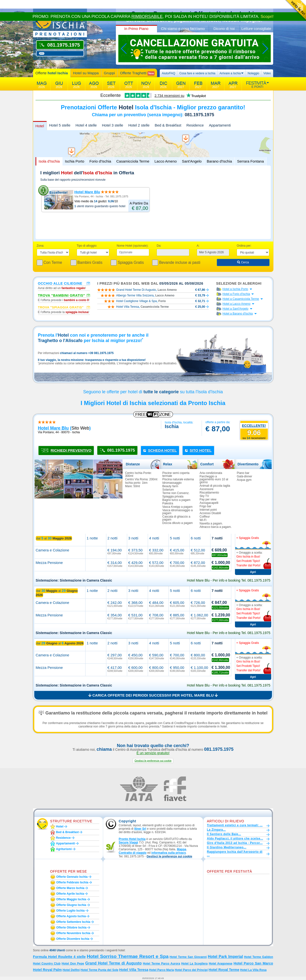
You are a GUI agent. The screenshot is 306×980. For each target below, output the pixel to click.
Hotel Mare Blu (87, 192)
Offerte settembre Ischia (73, 922)
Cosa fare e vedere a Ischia (197, 73)
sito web (80, 428)
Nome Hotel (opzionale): (132, 246)
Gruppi (109, 73)
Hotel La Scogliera (195, 964)
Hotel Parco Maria (162, 970)
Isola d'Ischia (49, 161)
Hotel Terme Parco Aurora (161, 964)
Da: (159, 246)
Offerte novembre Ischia (73, 933)
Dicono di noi (224, 29)
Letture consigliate (256, 29)
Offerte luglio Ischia (71, 911)
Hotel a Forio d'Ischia (236, 294)
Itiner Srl (140, 829)
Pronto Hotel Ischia (132, 839)
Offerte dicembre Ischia (73, 939)
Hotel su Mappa (86, 73)
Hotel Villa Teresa (134, 970)
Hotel (40, 126)
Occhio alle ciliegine (60, 283)
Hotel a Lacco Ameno (236, 304)
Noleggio (253, 73)
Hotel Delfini (71, 970)
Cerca (243, 262)
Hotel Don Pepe (73, 964)
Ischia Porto (75, 161)
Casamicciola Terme (133, 161)
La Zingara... (216, 830)
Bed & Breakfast (168, 125)
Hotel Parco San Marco (253, 963)
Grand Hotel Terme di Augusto (113, 963)
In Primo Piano (136, 29)
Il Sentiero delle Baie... (224, 834)
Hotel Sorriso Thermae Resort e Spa (128, 956)
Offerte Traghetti (137, 73)
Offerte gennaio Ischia (72, 877)
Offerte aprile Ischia (70, 894)
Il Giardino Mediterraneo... (227, 847)
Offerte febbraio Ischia (72, 882)
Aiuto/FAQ (168, 73)
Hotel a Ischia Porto (235, 289)
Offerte (52, 73)
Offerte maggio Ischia (71, 899)
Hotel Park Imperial (225, 957)
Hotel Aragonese (220, 964)
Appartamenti (220, 125)
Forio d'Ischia (100, 161)
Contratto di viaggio (133, 853)
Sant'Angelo (192, 161)
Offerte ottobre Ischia (71, 928)
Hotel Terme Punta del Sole (99, 970)
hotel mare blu (53, 428)
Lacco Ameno (165, 161)
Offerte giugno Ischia (71, 905)
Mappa (182, 849)
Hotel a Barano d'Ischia (238, 314)
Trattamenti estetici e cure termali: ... (235, 825)
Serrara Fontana (251, 161)
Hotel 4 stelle (86, 125)
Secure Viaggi (129, 842)
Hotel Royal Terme (224, 970)
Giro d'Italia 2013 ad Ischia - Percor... (235, 843)
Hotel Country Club (47, 964)
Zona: (41, 246)
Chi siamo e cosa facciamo (183, 29)
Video (267, 73)
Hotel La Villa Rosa (253, 970)
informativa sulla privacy (169, 853)
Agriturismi (64, 849)
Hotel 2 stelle (139, 125)
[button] (153, 761)
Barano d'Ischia (219, 161)
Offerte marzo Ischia (70, 888)
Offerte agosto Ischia (71, 916)
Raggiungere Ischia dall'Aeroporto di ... (235, 853)
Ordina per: (244, 246)
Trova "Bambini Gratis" (62, 295)
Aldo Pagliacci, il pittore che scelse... (235, 839)
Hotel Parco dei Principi (191, 970)
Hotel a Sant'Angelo (235, 309)
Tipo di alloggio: (87, 246)
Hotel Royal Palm (48, 970)
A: (198, 246)
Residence (195, 125)
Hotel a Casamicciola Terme (241, 299)
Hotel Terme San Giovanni (188, 957)
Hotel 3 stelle (113, 125)
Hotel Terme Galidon (259, 957)
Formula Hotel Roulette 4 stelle (59, 957)
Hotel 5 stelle (60, 125)
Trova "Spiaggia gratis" (61, 307)
